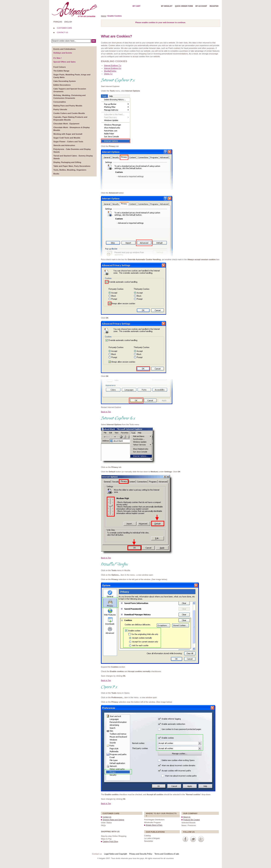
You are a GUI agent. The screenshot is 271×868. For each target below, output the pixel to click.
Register (214, 6)
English (68, 22)
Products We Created (191, 820)
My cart (136, 6)
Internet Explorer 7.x (113, 65)
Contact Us (107, 817)
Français (58, 22)
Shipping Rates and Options (113, 820)
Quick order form (184, 6)
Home (103, 16)
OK (94, 41)
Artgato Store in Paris (154, 825)
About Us (187, 817)
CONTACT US (62, 33)
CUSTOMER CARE (64, 28)
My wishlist (167, 6)
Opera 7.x (108, 74)
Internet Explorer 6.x (113, 68)
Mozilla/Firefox (110, 71)
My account (201, 6)
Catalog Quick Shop (110, 842)
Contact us (97, 854)
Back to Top (106, 412)
